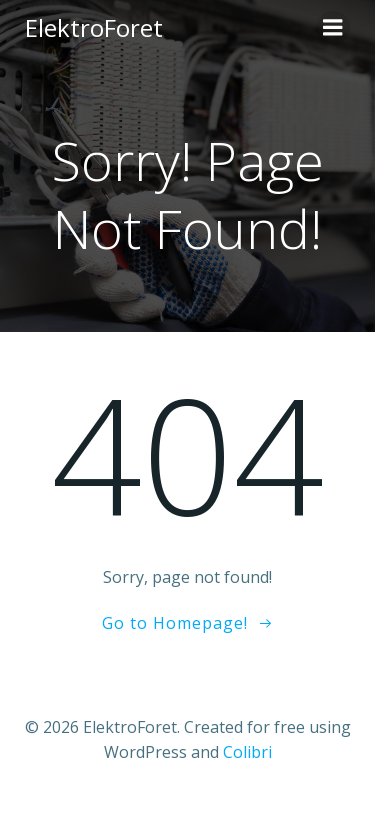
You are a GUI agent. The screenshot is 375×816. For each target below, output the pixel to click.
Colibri (247, 752)
